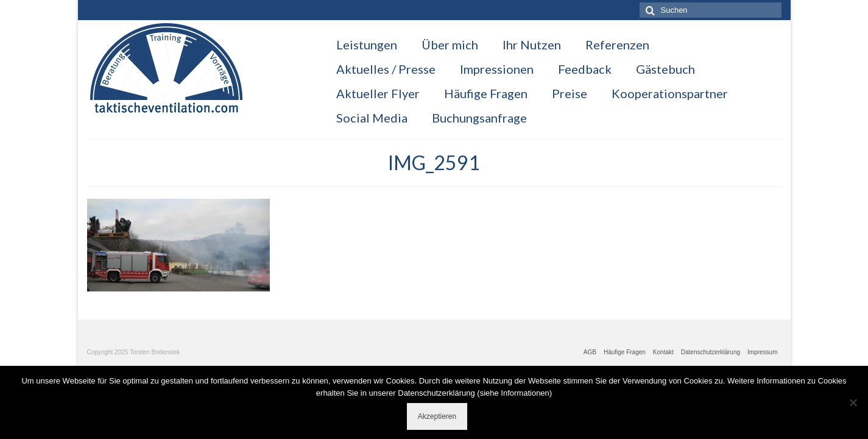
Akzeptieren (437, 416)
